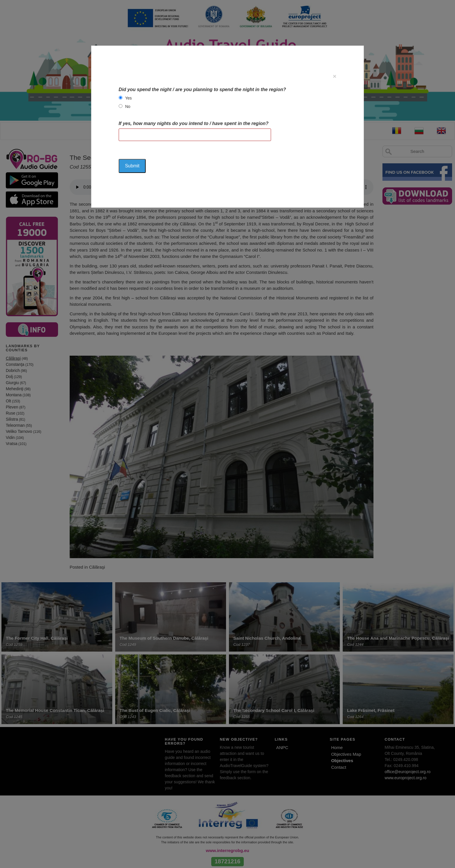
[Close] (335, 76)
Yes (128, 98)
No (128, 106)
